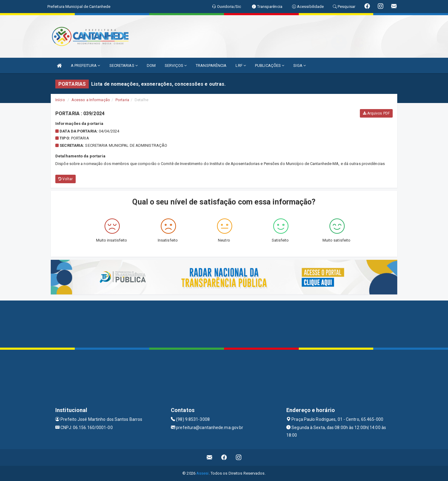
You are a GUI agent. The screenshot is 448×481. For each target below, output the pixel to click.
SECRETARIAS (124, 65)
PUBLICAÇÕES (270, 65)
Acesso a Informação (91, 100)
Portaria (122, 100)
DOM (151, 65)
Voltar (65, 179)
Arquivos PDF (376, 113)
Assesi (203, 473)
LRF (241, 65)
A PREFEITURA (85, 65)
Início (60, 100)
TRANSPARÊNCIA (211, 65)
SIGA (300, 65)
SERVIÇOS (176, 65)
